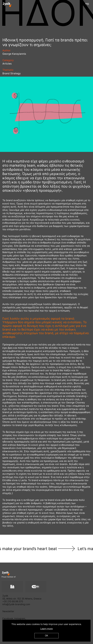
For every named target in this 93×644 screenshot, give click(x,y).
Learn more (46, 629)
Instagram (20, 619)
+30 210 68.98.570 (13, 601)
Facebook (8, 619)
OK (46, 636)
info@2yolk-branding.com (16, 604)
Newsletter (8, 611)
